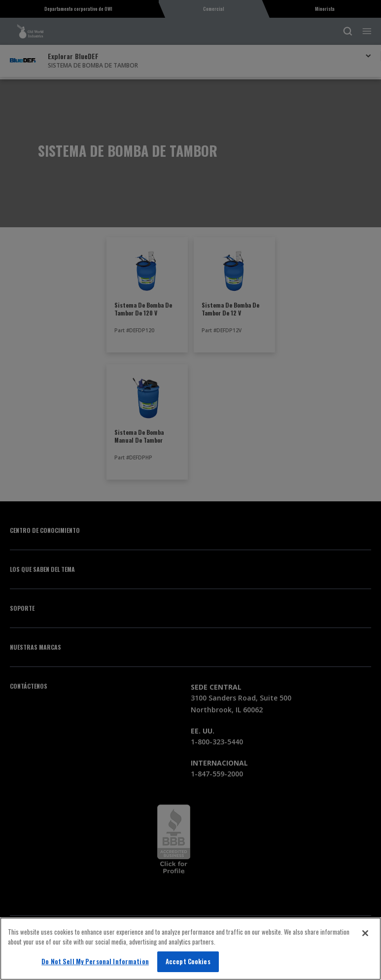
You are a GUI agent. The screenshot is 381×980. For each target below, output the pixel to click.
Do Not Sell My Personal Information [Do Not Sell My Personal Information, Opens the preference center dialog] (95, 961)
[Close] (365, 933)
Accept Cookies (188, 961)
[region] (190, 949)
